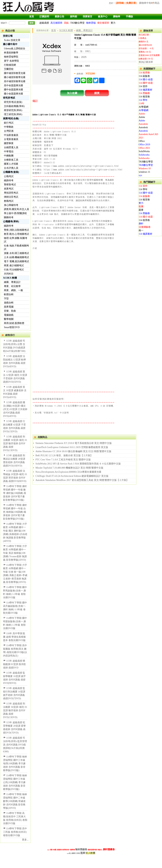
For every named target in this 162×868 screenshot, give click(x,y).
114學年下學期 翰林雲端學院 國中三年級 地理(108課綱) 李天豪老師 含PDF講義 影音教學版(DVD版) (15, 764)
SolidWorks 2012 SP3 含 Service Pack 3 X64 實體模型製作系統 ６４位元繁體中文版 (78, 464)
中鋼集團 (9, 156)
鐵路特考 (9, 180)
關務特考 (9, 217)
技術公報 (8, 36)
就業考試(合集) (11, 119)
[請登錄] (120, 3)
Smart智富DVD (12, 327)
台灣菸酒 (9, 131)
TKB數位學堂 (77, 23)
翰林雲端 (91, 23)
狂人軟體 (90, 853)
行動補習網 (10, 65)
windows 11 (144, 172)
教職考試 (9, 201)
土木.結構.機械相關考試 (16, 257)
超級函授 (44, 23)
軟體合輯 (9, 294)
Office (142, 141)
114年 (142, 103)
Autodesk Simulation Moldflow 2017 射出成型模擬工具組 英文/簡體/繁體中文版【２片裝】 (82, 480)
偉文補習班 (103, 23)
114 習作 (143, 86)
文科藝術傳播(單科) (14, 106)
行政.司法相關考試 (14, 270)
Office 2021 (144, 148)
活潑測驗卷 (145, 227)
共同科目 (9, 274)
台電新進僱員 (11, 139)
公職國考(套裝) (11, 172)
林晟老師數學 (11, 53)
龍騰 (141, 206)
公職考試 (9, 176)
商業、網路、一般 (13, 290)
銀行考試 (9, 123)
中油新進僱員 (11, 135)
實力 (113, 23)
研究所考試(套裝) (13, 102)
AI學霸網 (143, 107)
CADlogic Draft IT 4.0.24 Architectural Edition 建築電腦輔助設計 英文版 (72, 476)
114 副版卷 (144, 76)
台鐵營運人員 (11, 147)
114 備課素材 (145, 90)
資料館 (73, 17)
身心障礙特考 (11, 205)
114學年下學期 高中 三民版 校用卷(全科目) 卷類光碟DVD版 (15, 832)
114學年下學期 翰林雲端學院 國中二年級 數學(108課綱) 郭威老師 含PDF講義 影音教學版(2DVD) (15, 801)
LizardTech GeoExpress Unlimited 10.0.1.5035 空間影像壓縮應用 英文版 (72, 447)
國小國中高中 (10, 44)
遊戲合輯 (9, 303)
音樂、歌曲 (10, 311)
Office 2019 (144, 145)
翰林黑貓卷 (81, 849)
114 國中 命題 (146, 83)
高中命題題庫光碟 (13, 85)
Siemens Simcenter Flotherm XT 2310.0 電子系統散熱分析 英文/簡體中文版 (74, 443)
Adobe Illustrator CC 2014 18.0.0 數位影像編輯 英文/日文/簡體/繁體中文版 (73, 451)
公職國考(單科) (11, 222)
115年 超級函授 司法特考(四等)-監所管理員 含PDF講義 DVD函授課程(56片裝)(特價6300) (15, 745)
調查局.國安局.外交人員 (16, 209)
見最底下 (49, 145)
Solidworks (144, 155)
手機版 (129, 17)
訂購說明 (44, 17)
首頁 (32, 17)
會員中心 (103, 17)
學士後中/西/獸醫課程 (15, 213)
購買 (97, 93)
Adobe (142, 114)
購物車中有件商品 (149, 3)
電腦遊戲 (9, 315)
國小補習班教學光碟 (15, 77)
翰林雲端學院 (11, 57)
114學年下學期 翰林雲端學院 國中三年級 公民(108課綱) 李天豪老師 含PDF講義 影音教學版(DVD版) (15, 782)
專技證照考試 (11, 193)
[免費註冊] (131, 3)
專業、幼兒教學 (12, 286)
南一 (141, 230)
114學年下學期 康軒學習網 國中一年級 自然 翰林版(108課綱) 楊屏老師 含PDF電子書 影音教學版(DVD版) (15, 512)
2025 (84, 57)
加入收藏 (72, 93)
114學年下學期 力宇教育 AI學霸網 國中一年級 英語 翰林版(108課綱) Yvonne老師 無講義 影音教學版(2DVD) (15, 553)
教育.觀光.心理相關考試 (16, 234)
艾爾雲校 (9, 69)
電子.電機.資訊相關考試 (16, 261)
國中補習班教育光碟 (15, 73)
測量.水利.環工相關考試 (16, 253)
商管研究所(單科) (13, 110)
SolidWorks (144, 151)
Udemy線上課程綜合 (15, 49)
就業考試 (9, 189)
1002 (87, 51)
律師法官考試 (11, 197)
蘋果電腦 (9, 307)
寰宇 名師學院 (11, 61)
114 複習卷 (144, 97)
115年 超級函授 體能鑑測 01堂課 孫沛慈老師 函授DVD (14, 664)
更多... (25, 840)
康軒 (141, 224)
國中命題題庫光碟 (13, 90)
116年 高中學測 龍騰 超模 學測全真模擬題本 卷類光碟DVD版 (14, 637)
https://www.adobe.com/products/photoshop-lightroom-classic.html (81, 166)
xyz (140, 175)
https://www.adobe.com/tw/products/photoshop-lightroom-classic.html (83, 169)
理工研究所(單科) (13, 114)
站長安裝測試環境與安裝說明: (49, 399)
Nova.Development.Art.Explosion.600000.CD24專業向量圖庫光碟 (68, 472)
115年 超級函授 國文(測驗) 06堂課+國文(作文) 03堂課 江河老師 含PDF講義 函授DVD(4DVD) (15, 409)
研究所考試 (9, 98)
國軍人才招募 (11, 164)
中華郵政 (9, 127)
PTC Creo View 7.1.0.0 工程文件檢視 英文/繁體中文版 (63, 460)
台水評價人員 (11, 168)
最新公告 (60, 17)
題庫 (141, 210)
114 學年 (143, 100)
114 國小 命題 (146, 79)
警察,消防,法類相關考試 (16, 230)
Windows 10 (145, 168)
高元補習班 (56, 23)
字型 (6, 299)
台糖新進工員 (11, 160)
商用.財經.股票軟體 (14, 323)
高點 (66, 23)
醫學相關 (9, 319)
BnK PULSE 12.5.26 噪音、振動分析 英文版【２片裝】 (64, 455)
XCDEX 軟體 (10, 278)
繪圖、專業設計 (12, 282)
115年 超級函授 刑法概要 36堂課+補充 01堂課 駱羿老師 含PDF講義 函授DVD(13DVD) (15, 443)
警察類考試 (10, 185)
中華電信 (9, 152)
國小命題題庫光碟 (13, 94)
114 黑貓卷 (144, 93)
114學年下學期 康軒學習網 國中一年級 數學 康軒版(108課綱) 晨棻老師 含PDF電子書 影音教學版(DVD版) (15, 493)
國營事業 (9, 143)
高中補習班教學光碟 (15, 81)
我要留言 (87, 17)
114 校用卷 (144, 73)
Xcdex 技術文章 (12, 40)
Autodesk (143, 124)
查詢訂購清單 (146, 62)
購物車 (117, 17)
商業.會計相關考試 (14, 266)
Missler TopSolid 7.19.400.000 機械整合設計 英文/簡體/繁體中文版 (69, 468)
